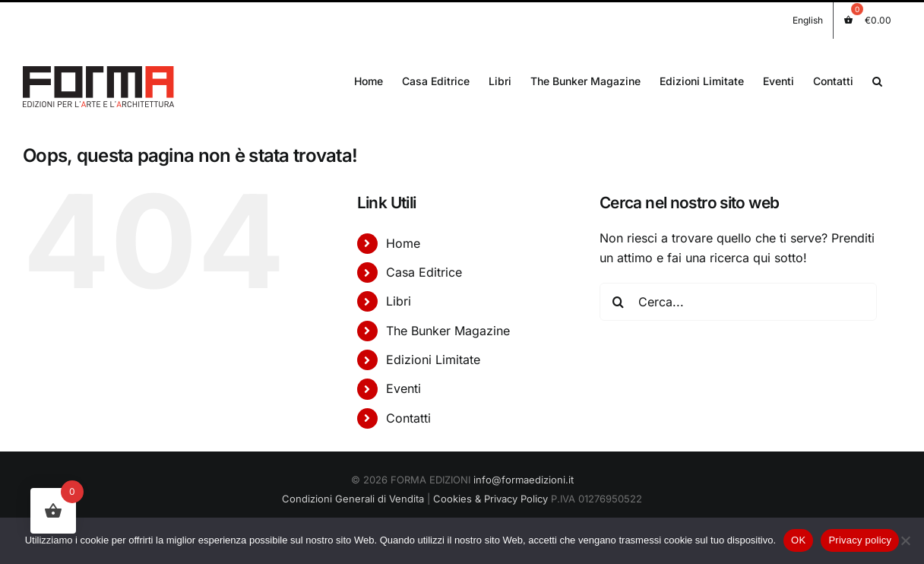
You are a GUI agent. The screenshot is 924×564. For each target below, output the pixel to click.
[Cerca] (619, 302)
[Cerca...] (738, 302)
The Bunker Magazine (448, 331)
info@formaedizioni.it (524, 480)
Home (403, 243)
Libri (399, 301)
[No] (905, 540)
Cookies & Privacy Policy (490, 499)
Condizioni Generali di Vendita (353, 499)
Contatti (408, 418)
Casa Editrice (424, 272)
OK (798, 540)
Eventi (403, 388)
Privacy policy (860, 540)
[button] (877, 80)
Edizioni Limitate (433, 360)
